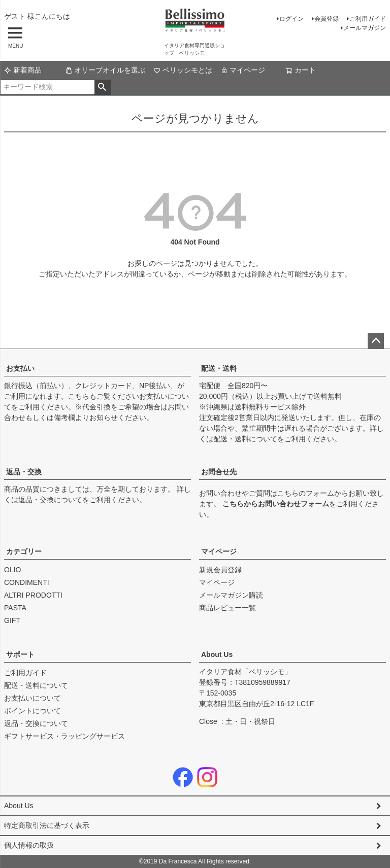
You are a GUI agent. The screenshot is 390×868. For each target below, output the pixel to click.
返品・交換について (50, 500)
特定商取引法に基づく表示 (47, 825)
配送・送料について (245, 439)
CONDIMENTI (27, 582)
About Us (217, 654)
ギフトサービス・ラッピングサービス (64, 736)
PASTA (15, 608)
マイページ (243, 70)
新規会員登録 (220, 570)
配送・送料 (219, 368)
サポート (20, 654)
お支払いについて (32, 698)
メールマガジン (365, 28)
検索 (102, 87)
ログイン (291, 19)
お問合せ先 (219, 472)
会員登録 (327, 19)
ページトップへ (376, 341)
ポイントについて (32, 711)
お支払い (20, 368)
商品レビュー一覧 (227, 608)
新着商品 (23, 70)
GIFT (12, 620)
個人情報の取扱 (29, 845)
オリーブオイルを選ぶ (105, 70)
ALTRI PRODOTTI (33, 595)
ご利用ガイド (368, 19)
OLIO (12, 570)
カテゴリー (24, 551)
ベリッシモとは (183, 70)
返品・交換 (24, 472)
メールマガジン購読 (231, 595)
